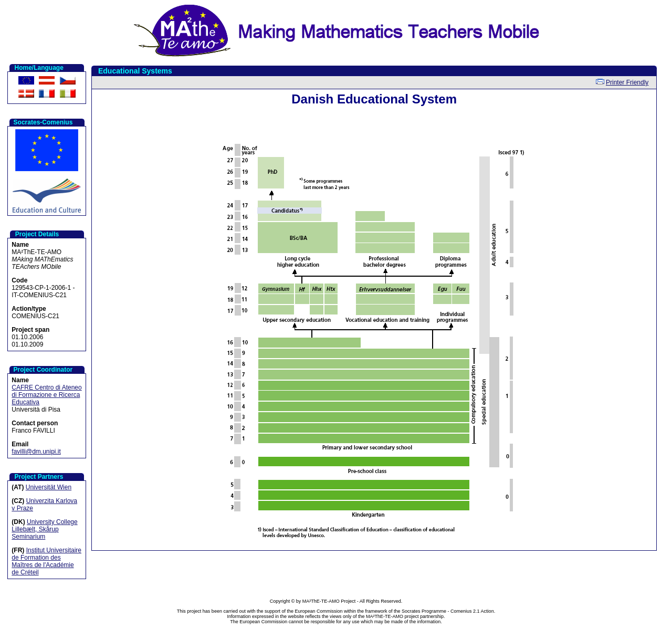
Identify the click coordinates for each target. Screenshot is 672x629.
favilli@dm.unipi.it (36, 452)
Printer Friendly (627, 82)
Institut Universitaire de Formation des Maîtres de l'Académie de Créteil (46, 561)
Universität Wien (49, 487)
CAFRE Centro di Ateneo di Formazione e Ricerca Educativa (46, 395)
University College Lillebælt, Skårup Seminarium (44, 529)
